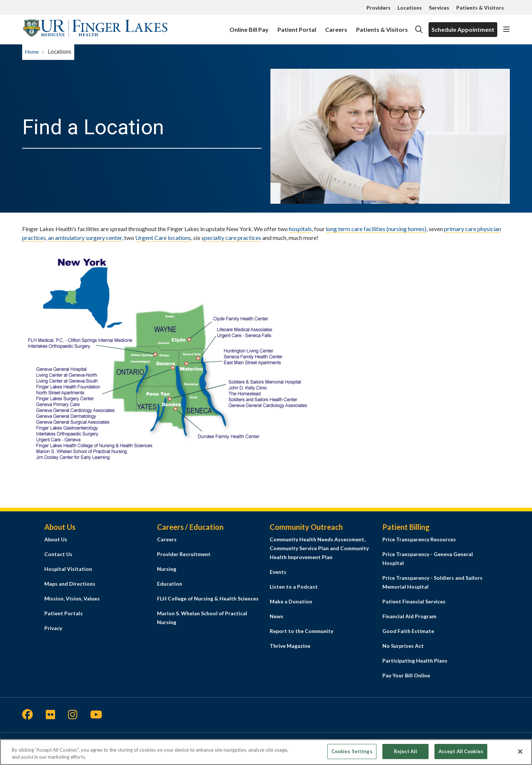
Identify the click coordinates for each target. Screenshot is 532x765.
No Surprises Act (403, 646)
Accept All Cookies (461, 755)
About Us (56, 539)
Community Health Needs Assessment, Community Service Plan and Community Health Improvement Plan (319, 548)
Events (278, 572)
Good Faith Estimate (408, 631)
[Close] (520, 755)
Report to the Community (301, 631)
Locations (410, 8)
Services (439, 8)
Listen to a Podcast (294, 587)
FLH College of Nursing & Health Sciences (208, 598)
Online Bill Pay (249, 26)
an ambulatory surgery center (85, 238)
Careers (336, 26)
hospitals (300, 229)
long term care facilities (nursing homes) (376, 229)
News (277, 616)
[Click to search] (419, 30)
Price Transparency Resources (419, 539)
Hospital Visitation (68, 569)
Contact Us (58, 554)
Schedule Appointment (463, 29)
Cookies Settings (352, 755)
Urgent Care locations (163, 238)
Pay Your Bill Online (406, 675)
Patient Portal (297, 26)
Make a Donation (291, 601)
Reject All (405, 755)
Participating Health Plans (415, 661)
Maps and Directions (70, 584)
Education (170, 584)
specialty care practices (231, 238)
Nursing (167, 569)
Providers (378, 8)
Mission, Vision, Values (72, 598)
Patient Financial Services (414, 601)
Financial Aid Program (409, 616)
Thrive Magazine (290, 646)
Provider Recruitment (184, 554)
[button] (507, 30)
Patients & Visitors (480, 8)
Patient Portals (64, 613)
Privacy (53, 628)
